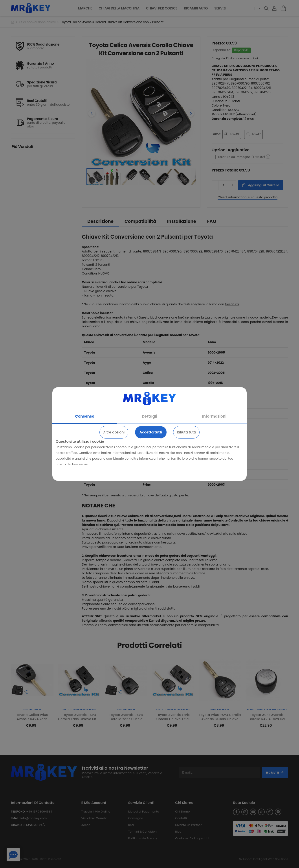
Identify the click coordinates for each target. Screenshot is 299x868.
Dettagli (150, 416)
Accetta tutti (151, 432)
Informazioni (214, 416)
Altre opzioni (114, 432)
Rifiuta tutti (186, 432)
